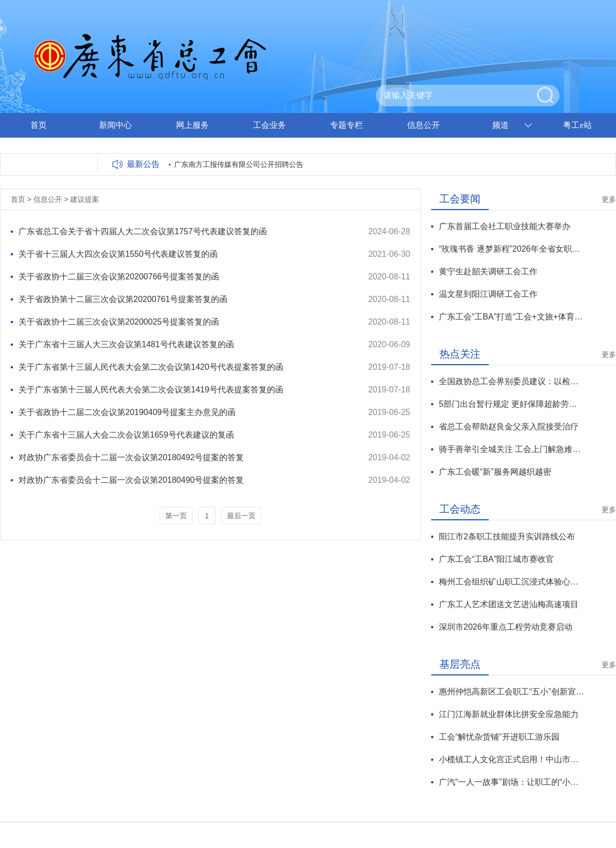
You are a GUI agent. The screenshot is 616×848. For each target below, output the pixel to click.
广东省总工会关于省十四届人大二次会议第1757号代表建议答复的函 (143, 231)
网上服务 (192, 125)
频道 (500, 125)
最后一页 (241, 516)
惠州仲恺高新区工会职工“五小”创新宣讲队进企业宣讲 (512, 692)
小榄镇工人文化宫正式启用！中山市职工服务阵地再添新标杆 (512, 759)
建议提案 (85, 199)
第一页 (176, 516)
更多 (609, 199)
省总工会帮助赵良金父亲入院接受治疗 (509, 427)
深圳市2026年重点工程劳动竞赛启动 (506, 627)
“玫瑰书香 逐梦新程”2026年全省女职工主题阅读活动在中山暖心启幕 (512, 249)
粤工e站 (577, 125)
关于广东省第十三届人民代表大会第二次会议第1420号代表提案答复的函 (151, 367)
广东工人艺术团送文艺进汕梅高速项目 (509, 604)
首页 (38, 125)
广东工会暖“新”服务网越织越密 (495, 472)
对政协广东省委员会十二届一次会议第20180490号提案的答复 (131, 480)
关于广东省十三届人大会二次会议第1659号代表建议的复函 (126, 435)
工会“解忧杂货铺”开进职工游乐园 (499, 737)
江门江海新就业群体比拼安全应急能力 (509, 714)
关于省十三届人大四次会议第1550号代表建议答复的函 (118, 254)
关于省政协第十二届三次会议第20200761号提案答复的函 (123, 299)
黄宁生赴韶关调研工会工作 (488, 271)
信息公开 (423, 125)
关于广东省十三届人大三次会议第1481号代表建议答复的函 (126, 344)
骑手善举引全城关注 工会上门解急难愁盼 (512, 449)
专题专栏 (346, 125)
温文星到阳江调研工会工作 (488, 294)
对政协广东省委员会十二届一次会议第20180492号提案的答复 (131, 457)
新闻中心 (115, 125)
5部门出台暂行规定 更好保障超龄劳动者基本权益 (512, 404)
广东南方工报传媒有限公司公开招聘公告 (239, 164)
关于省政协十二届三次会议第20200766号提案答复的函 (119, 277)
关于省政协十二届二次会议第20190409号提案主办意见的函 (127, 412)
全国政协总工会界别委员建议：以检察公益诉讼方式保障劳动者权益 (512, 381)
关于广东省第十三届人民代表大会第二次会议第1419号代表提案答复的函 (151, 390)
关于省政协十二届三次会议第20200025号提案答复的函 (119, 322)
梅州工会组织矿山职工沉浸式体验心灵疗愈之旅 (512, 582)
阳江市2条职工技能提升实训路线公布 (507, 536)
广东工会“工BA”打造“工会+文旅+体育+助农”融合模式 (512, 317)
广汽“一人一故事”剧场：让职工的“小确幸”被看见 (512, 782)
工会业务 (269, 125)
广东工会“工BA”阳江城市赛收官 (496, 559)
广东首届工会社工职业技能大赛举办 (505, 226)
